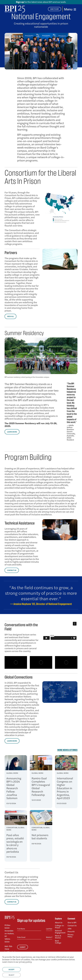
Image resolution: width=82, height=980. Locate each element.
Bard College (58, 942)
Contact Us (72, 925)
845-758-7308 (9, 948)
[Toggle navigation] (70, 9)
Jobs (69, 928)
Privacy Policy (70, 935)
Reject (11, 975)
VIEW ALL (10, 316)
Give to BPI (72, 923)
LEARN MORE (12, 432)
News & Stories (58, 937)
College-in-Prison (60, 926)
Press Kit (71, 931)
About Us (59, 923)
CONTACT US (12, 570)
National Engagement (60, 932)
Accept (11, 969)
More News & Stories (67, 750)
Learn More (12, 741)
